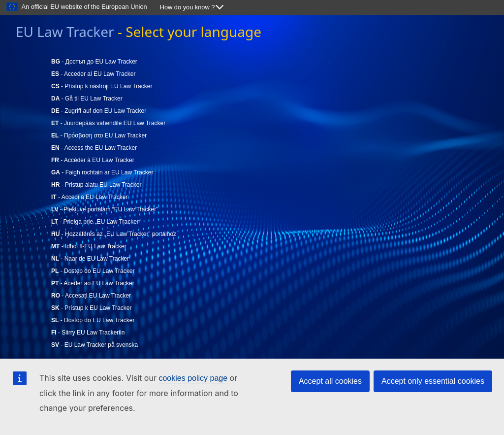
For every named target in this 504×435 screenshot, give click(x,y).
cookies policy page (193, 378)
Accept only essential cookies (433, 381)
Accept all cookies (330, 381)
